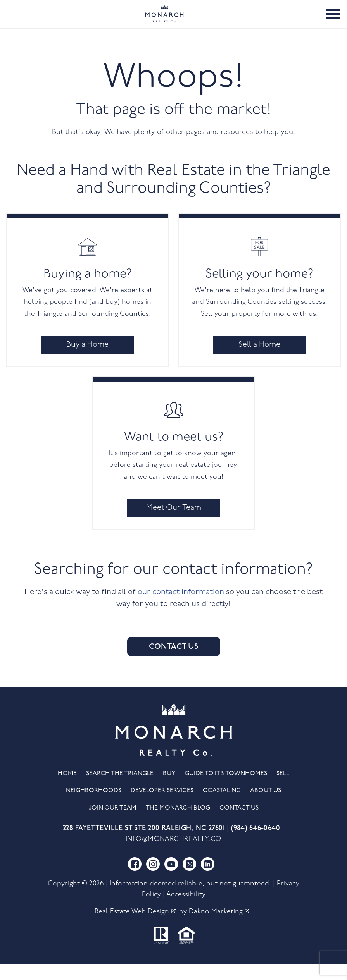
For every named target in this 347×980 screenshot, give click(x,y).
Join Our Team (113, 824)
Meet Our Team (174, 524)
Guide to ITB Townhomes (226, 789)
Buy (169, 789)
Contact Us (173, 662)
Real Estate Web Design (135, 928)
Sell (283, 789)
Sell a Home (259, 361)
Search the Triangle (120, 789)
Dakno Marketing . (220, 928)
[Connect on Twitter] (189, 880)
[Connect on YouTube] (171, 880)
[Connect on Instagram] (153, 880)
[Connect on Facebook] (135, 880)
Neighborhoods (94, 806)
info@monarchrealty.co (173, 855)
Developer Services (162, 806)
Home (67, 789)
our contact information (181, 608)
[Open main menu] (333, 22)
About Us (266, 806)
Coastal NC (222, 806)
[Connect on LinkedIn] (208, 880)
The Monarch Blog (178, 824)
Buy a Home (87, 361)
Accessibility (186, 910)
